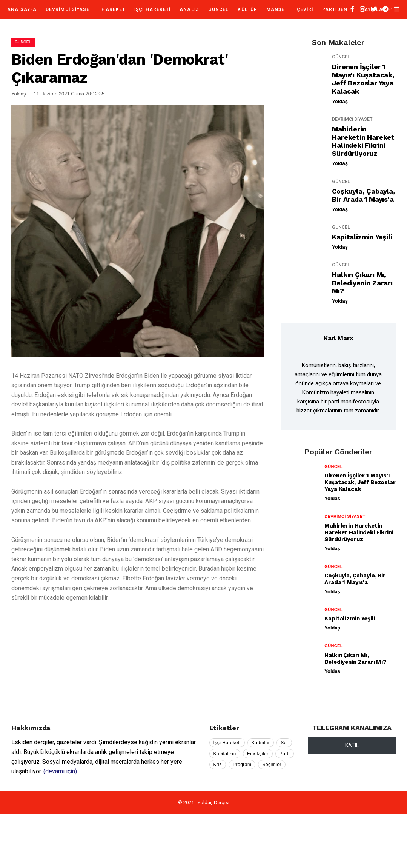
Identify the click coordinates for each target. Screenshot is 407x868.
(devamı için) (60, 771)
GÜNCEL (218, 9)
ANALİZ (189, 9)
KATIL (352, 745)
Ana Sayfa (22, 9)
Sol (284, 743)
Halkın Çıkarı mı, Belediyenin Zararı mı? (362, 283)
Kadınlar (261, 743)
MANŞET (277, 9)
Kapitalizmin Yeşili (362, 237)
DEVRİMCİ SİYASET (69, 9)
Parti (285, 754)
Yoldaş (340, 101)
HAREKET (113, 9)
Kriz (218, 765)
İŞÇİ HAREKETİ (152, 9)
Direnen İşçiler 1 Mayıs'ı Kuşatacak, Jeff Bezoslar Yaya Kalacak (363, 79)
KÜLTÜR (247, 9)
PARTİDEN (335, 9)
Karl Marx (338, 338)
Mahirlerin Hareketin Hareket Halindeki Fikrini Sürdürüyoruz (363, 141)
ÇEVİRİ (305, 9)
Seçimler (272, 765)
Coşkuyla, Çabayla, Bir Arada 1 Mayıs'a (363, 195)
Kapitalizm (225, 754)
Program (242, 765)
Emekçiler (258, 754)
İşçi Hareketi (227, 743)
